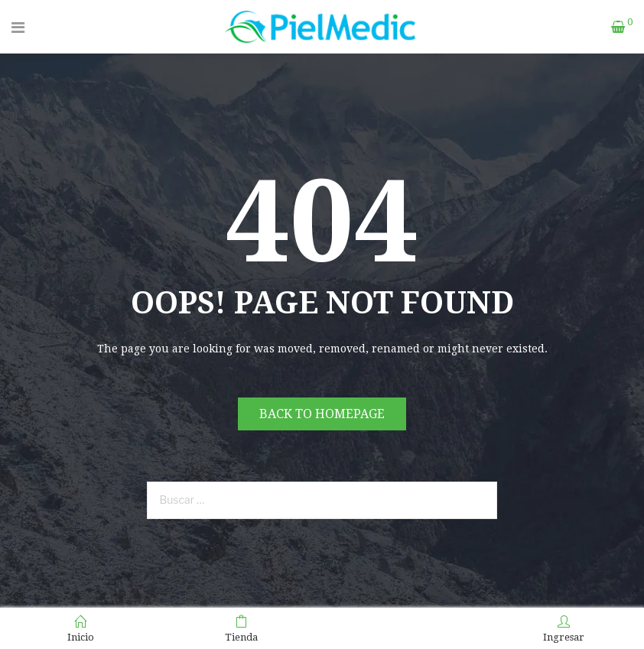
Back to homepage (322, 414)
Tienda (241, 629)
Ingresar (564, 629)
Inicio (81, 629)
